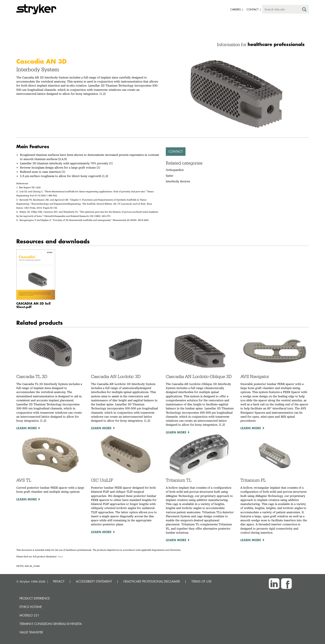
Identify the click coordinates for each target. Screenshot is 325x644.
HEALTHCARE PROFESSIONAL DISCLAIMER (152, 581)
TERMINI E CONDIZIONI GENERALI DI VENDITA (51, 624)
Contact (176, 151)
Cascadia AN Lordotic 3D (116, 376)
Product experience (35, 598)
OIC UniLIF (102, 480)
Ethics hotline (31, 607)
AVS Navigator (255, 376)
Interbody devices (178, 181)
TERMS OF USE (202, 581)
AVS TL (24, 480)
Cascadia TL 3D (32, 376)
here (60, 557)
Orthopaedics (175, 170)
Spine (169, 176)
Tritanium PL (253, 480)
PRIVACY (59, 581)
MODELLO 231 (29, 615)
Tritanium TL (179, 480)
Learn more (27, 428)
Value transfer (31, 632)
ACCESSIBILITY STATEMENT (94, 581)
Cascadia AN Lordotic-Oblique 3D (199, 376)
